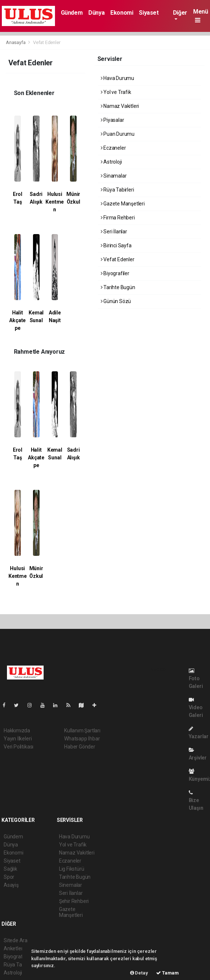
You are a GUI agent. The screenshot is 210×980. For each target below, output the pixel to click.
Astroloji (111, 162)
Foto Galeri (196, 679)
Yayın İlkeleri (18, 739)
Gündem (72, 13)
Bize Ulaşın (196, 800)
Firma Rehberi (118, 218)
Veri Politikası (19, 747)
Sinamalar (114, 176)
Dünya (96, 13)
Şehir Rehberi (74, 901)
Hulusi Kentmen (55, 202)
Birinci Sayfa (116, 245)
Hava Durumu (118, 78)
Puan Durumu (118, 134)
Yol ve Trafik (116, 92)
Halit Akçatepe (17, 320)
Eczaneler (113, 148)
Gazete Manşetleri (123, 204)
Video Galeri (196, 708)
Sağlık (10, 869)
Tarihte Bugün (118, 287)
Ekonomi (122, 13)
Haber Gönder (80, 747)
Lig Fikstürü (72, 869)
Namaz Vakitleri (120, 106)
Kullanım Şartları (82, 731)
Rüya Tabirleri (117, 190)
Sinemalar (71, 885)
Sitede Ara (16, 940)
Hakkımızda (17, 731)
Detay (139, 973)
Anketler (13, 948)
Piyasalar (113, 120)
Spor (9, 877)
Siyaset (149, 13)
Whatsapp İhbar (82, 739)
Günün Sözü (116, 301)
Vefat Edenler (47, 42)
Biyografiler (115, 273)
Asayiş (11, 885)
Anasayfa (16, 42)
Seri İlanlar (114, 232)
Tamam (167, 973)
